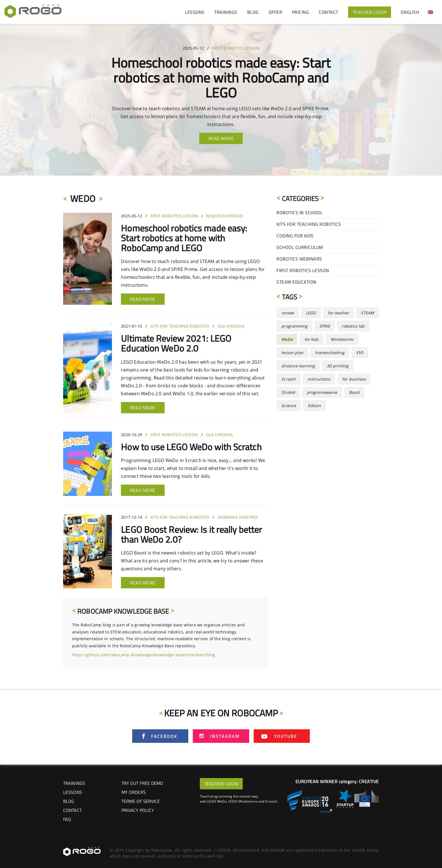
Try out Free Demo (142, 783)
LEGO (311, 313)
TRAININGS (226, 12)
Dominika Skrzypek (238, 517)
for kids (312, 339)
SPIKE (325, 326)
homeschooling (330, 353)
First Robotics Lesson (236, 48)
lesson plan (292, 353)
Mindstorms (342, 339)
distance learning (298, 366)
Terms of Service (141, 801)
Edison (314, 406)
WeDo (287, 339)
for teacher (338, 313)
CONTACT (329, 12)
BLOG (253, 12)
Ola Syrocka (231, 326)
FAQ (67, 819)
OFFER (276, 12)
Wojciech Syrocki (225, 216)
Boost (354, 392)
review (288, 313)
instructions (319, 379)
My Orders (134, 792)
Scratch (289, 379)
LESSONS (195, 12)
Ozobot (288, 392)
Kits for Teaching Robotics (180, 326)
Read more (143, 299)
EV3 (360, 353)
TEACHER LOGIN (370, 12)
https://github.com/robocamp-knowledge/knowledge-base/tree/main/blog (144, 655)
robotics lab (353, 326)
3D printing (338, 366)
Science (289, 406)
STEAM (367, 313)
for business (354, 379)
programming (294, 326)
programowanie (322, 392)
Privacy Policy (138, 810)
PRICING (301, 12)
